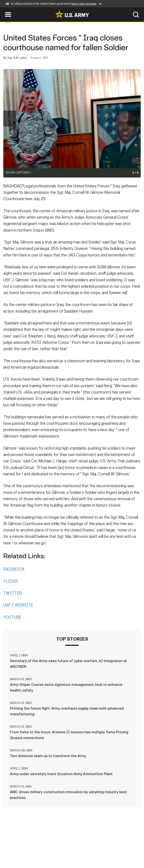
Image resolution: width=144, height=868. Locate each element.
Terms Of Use (80, 846)
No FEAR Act (50, 852)
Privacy (56, 846)
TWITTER (13, 594)
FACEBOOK (14, 570)
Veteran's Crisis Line (85, 852)
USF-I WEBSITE (18, 606)
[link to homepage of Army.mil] (72, 14)
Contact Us (32, 846)
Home (10, 846)
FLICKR (10, 582)
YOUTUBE (12, 617)
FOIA (134, 846)
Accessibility (111, 846)
